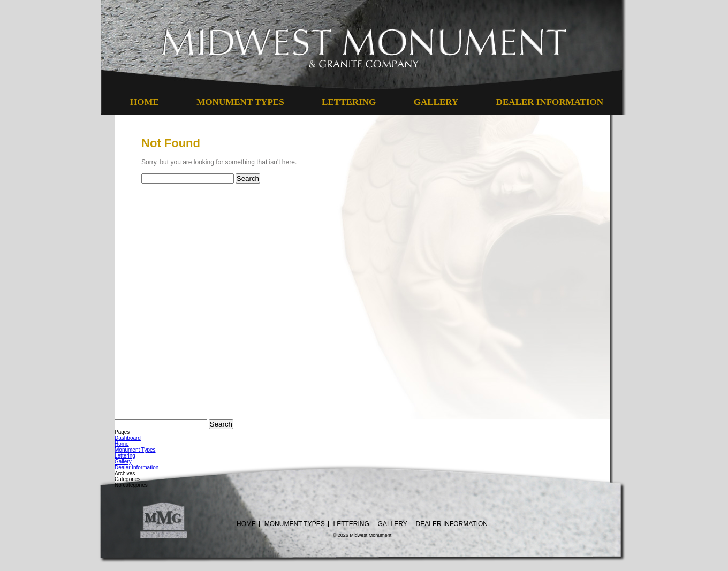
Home (145, 102)
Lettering (349, 102)
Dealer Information (550, 102)
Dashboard (128, 438)
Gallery (436, 102)
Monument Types (240, 102)
